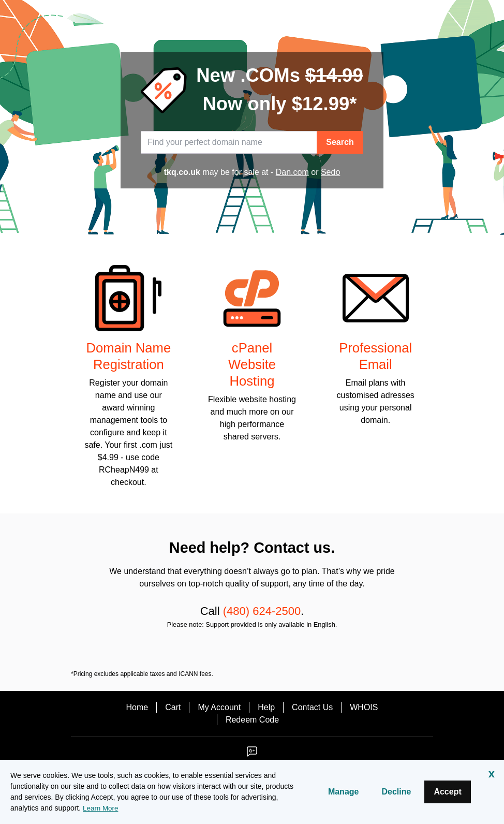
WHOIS (364, 707)
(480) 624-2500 (262, 611)
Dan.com (292, 172)
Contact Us (312, 707)
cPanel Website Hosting (252, 364)
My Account (219, 707)
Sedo (330, 172)
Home (137, 707)
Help (266, 707)
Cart (173, 707)
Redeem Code (252, 720)
